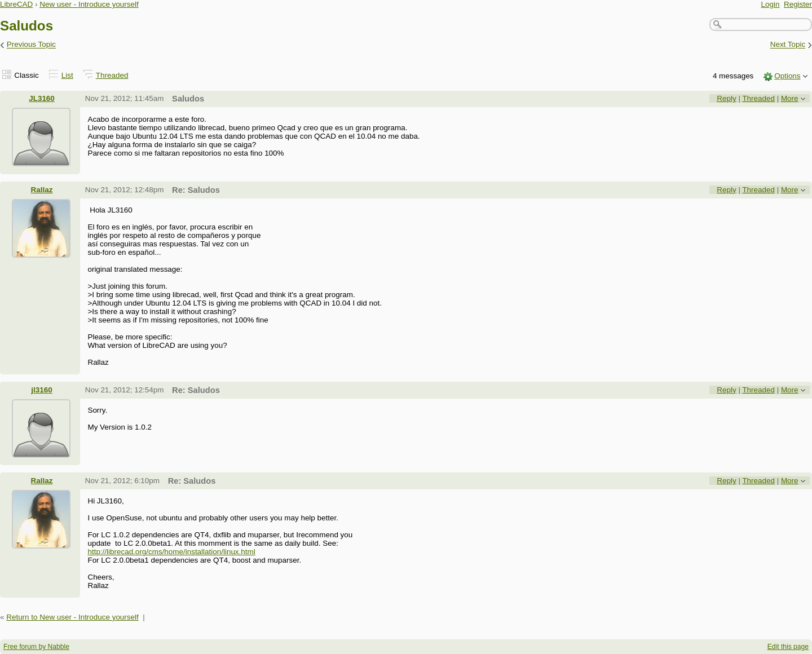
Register (798, 4)
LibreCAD (16, 4)
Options (787, 76)
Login (771, 4)
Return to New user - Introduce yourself (72, 617)
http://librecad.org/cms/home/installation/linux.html (171, 552)
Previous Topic (31, 45)
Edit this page (788, 647)
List (67, 75)
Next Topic (788, 45)
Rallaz (42, 190)
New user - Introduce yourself (89, 4)
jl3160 (41, 390)
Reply (726, 98)
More (790, 98)
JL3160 (42, 98)
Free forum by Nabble (36, 647)
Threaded (112, 75)
